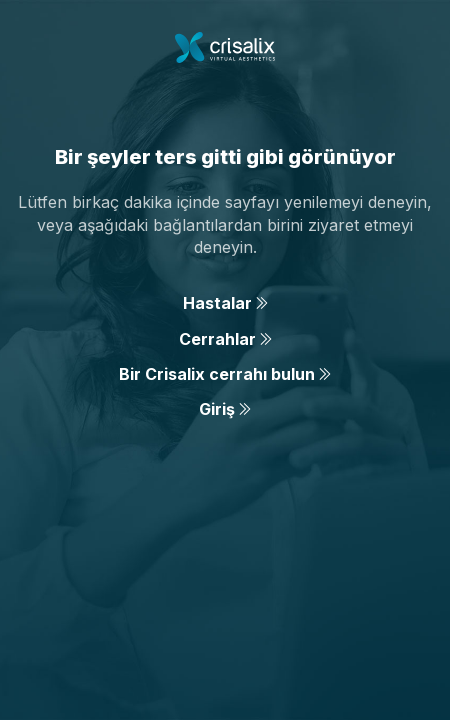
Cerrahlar (225, 339)
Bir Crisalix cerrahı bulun (225, 374)
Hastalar (225, 303)
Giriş (225, 409)
